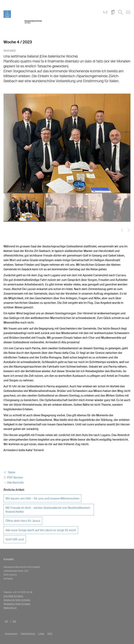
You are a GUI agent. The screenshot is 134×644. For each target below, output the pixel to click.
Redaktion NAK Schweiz (17, 604)
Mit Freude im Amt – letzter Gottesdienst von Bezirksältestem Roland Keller (48, 510)
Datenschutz (28, 634)
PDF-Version (13, 477)
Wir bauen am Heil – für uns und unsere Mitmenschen (42, 498)
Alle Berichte (14, 483)
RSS (50, 634)
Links (41, 634)
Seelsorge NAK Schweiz (17, 600)
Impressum (11, 634)
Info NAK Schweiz (13, 596)
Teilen (9, 472)
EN (14, 621)
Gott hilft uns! (15, 539)
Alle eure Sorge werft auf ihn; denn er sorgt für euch (41, 530)
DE (6, 621)
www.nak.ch (10, 608)
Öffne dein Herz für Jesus (23, 521)
